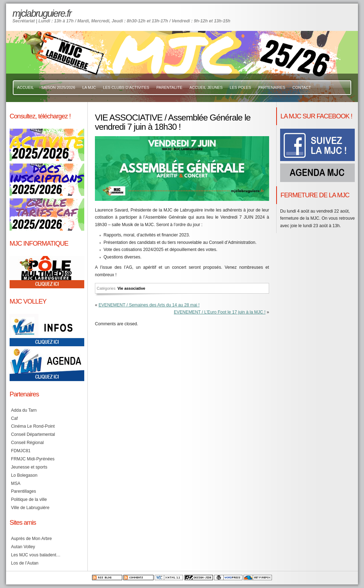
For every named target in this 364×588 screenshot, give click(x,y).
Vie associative (131, 288)
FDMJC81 (21, 451)
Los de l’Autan (25, 563)
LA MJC (89, 87)
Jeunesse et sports (29, 467)
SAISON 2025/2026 (58, 87)
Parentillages (23, 491)
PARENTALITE (169, 87)
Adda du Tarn (24, 410)
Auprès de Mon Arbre (31, 539)
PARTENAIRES (272, 87)
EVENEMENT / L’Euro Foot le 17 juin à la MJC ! (220, 312)
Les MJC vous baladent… (36, 555)
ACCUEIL (25, 87)
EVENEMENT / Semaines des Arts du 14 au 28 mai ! (149, 305)
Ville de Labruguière (30, 508)
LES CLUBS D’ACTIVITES (126, 87)
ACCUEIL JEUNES (206, 87)
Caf (14, 418)
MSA (16, 483)
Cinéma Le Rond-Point (33, 426)
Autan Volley (23, 547)
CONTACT (302, 87)
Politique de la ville (29, 499)
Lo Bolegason (24, 475)
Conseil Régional (27, 443)
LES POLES (240, 87)
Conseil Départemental (33, 434)
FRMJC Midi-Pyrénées (33, 459)
